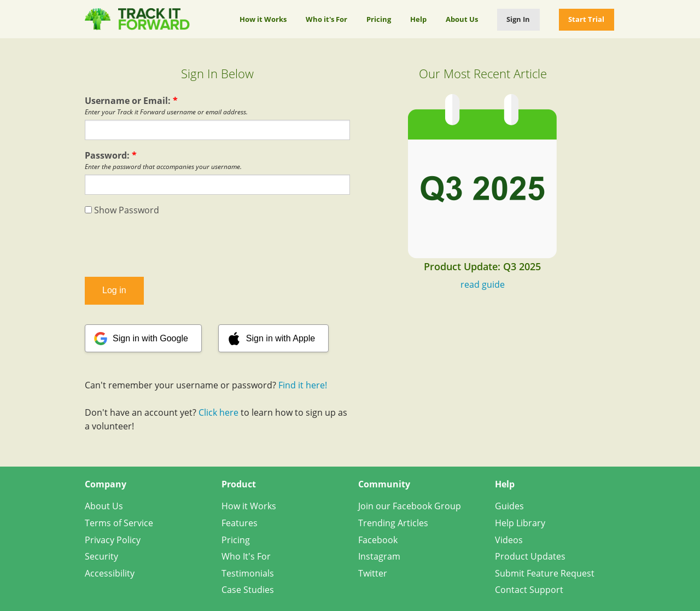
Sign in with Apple (281, 338)
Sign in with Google (150, 338)
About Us (462, 19)
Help (418, 19)
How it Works (263, 19)
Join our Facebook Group (410, 506)
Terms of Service (119, 523)
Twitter (373, 573)
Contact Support (529, 590)
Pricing (379, 19)
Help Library (520, 523)
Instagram (379, 556)
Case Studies (248, 590)
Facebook (378, 540)
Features (240, 523)
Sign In (518, 19)
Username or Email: (131, 101)
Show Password (122, 210)
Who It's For (246, 556)
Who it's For (326, 19)
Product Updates (530, 556)
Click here (218, 412)
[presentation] (218, 247)
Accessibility (110, 573)
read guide (483, 284)
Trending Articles (393, 523)
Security (101, 556)
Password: (111, 155)
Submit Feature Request (545, 573)
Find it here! (303, 385)
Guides (509, 506)
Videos (509, 540)
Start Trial (586, 19)
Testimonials (248, 573)
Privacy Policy (113, 540)
